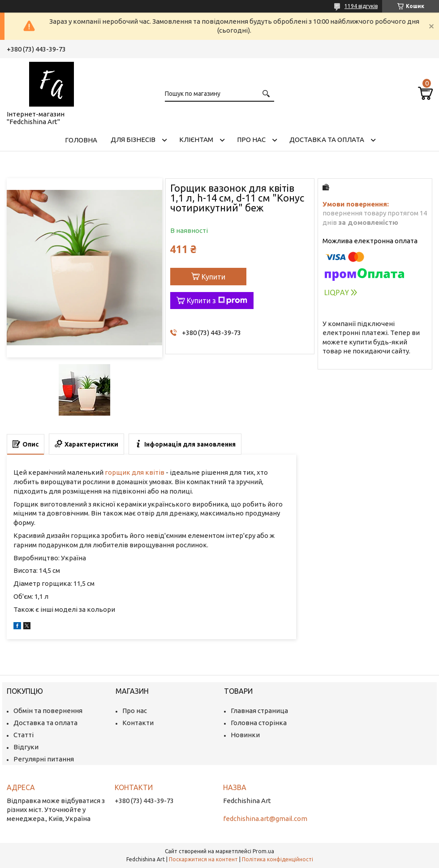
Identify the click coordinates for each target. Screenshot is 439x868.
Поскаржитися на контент (203, 859)
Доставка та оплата (327, 140)
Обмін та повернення (48, 711)
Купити (213, 277)
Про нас (251, 140)
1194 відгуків (361, 6)
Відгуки (26, 747)
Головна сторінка (259, 723)
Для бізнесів (133, 140)
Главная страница (259, 711)
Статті (24, 735)
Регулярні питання (44, 759)
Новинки (245, 735)
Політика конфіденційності (278, 859)
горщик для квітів (135, 472)
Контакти (138, 723)
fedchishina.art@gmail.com (265, 819)
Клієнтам (196, 140)
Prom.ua (263, 851)
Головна (81, 140)
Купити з (217, 301)
